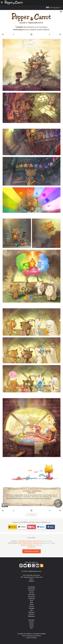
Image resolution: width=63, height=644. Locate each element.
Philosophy (31, 595)
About (32, 604)
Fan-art (32, 593)
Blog (31, 603)
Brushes (31, 614)
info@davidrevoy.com (35, 571)
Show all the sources (31, 551)
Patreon (31, 622)
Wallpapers (31, 616)
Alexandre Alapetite (30, 29)
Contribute (32, 599)
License (31, 606)
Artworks (31, 591)
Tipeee (31, 624)
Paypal (31, 626)
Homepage (31, 587)
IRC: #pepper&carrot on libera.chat (31, 577)
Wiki (31, 610)
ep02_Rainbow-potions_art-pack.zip (35, 541)
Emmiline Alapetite (43, 29)
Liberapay (31, 620)
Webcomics (31, 589)
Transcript (32, 515)
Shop (31, 601)
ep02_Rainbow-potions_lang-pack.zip (37, 543)
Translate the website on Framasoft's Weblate (31, 634)
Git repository (31, 547)
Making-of (31, 612)
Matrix (32, 579)
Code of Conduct (31, 638)
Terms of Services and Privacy (31, 636)
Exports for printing (31, 545)
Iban (31, 628)
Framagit (31, 608)
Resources (31, 597)
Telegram (32, 581)
